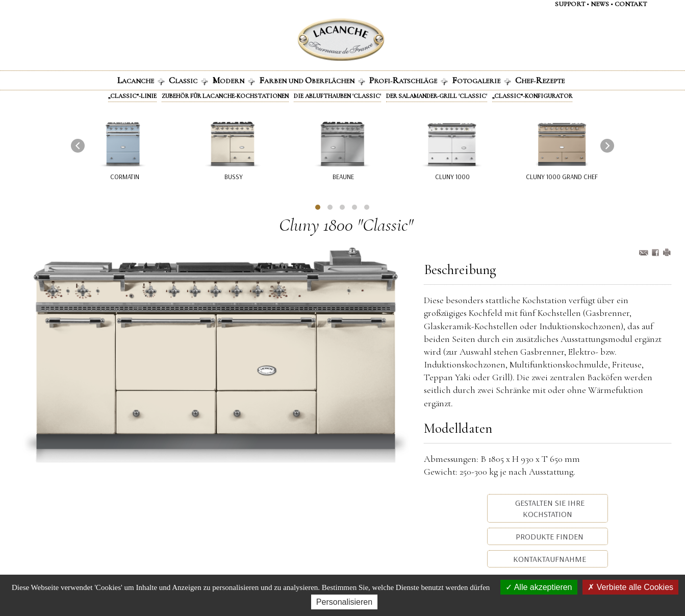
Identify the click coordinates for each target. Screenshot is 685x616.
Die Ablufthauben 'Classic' (337, 96)
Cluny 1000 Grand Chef (562, 177)
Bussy (233, 177)
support (570, 4)
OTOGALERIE (481, 80)
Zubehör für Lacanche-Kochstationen (225, 96)
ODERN (234, 80)
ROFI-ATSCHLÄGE (409, 80)
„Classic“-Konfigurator (532, 96)
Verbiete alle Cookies (630, 587)
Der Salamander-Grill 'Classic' (437, 96)
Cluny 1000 (452, 177)
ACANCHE (141, 80)
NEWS (600, 4)
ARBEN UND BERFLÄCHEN (312, 80)
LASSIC (188, 80)
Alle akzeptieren (539, 587)
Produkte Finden (549, 536)
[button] (318, 207)
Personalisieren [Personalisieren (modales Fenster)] (344, 602)
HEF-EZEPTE (540, 80)
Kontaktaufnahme (549, 559)
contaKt (631, 4)
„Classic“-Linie (132, 96)
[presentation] (78, 146)
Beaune (343, 177)
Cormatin (125, 177)
